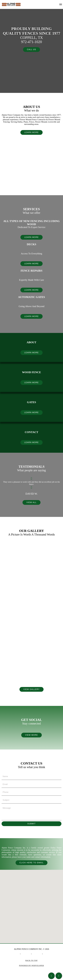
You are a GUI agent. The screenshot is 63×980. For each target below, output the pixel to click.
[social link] (21, 955)
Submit (32, 825)
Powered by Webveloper (31, 967)
